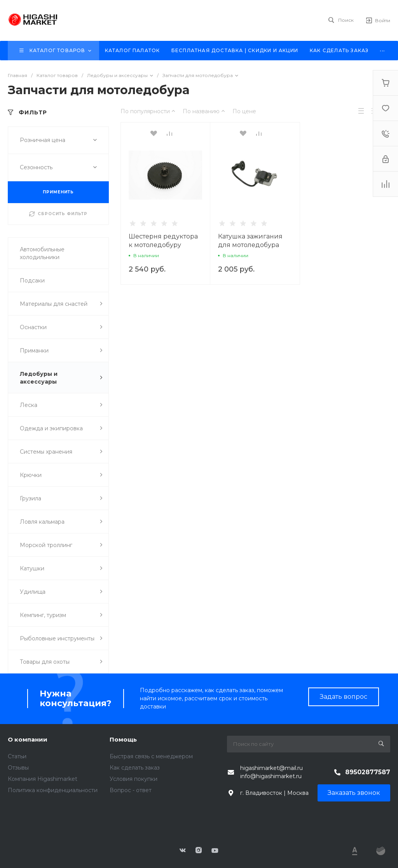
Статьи (17, 756)
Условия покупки (134, 779)
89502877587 (368, 772)
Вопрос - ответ (131, 790)
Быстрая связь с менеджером (151, 756)
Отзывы (18, 768)
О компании (28, 739)
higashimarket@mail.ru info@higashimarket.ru (271, 772)
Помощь (123, 739)
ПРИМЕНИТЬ (58, 192)
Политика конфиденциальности (53, 790)
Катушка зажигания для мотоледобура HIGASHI (250, 245)
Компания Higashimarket (43, 779)
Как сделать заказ (135, 768)
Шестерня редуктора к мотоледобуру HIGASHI (163, 245)
